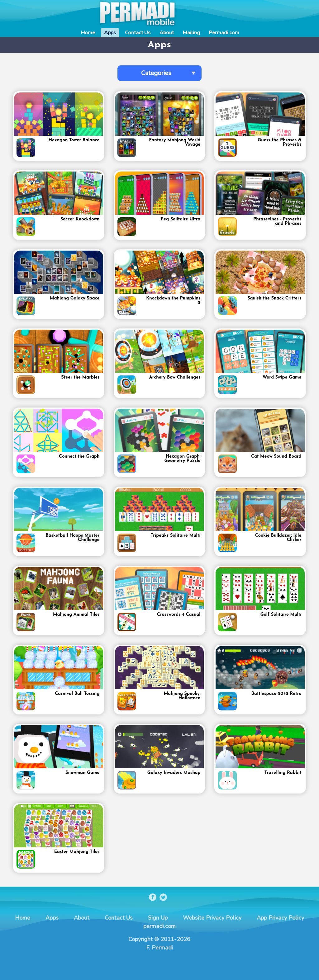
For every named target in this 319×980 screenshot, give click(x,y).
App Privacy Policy (280, 918)
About (167, 33)
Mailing (191, 33)
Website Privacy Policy (212, 918)
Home (88, 33)
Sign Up (158, 918)
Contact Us (138, 33)
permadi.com (159, 926)
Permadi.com (224, 33)
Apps (110, 33)
